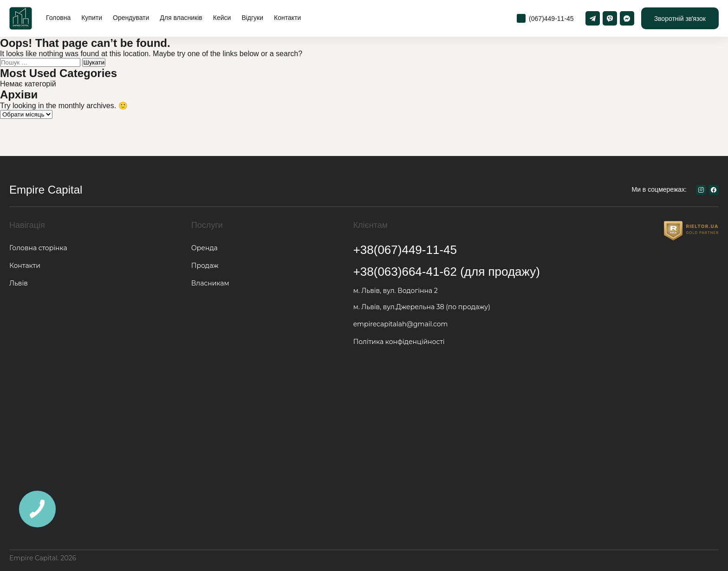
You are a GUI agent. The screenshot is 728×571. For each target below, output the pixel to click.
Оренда (205, 248)
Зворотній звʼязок (680, 19)
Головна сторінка (38, 248)
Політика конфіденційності (399, 342)
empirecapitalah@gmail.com (401, 324)
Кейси (222, 18)
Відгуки (252, 18)
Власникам (210, 283)
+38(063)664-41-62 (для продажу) (447, 272)
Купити (92, 18)
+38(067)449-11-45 (405, 250)
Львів (19, 283)
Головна (58, 18)
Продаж (205, 266)
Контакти (287, 18)
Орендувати (131, 18)
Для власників (181, 18)
